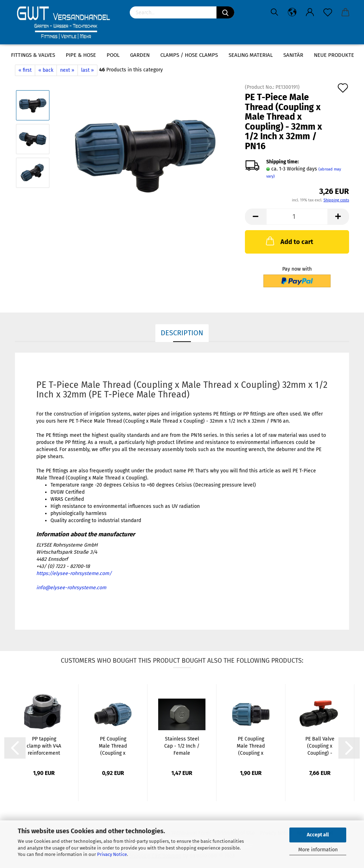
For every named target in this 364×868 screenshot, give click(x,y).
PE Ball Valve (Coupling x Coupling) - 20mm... (320, 746)
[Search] (225, 12)
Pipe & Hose (81, 55)
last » (87, 70)
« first (25, 70)
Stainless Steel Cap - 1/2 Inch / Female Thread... (182, 746)
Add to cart (289, 241)
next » (67, 70)
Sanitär (293, 55)
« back (46, 70)
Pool (113, 55)
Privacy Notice (112, 854)
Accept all (318, 835)
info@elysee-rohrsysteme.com (71, 588)
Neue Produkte (334, 55)
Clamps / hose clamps (189, 55)
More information (318, 850)
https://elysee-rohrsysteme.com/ (74, 573)
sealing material (251, 55)
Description (182, 333)
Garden (140, 55)
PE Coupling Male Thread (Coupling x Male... (113, 746)
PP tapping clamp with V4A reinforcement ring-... (44, 746)
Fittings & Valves (33, 55)
